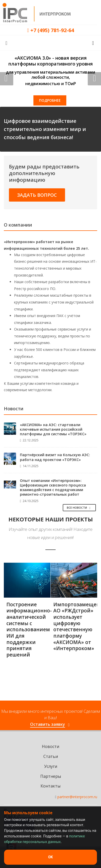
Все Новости (79, 508)
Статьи (51, 756)
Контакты (50, 786)
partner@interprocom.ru (77, 797)
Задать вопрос (37, 195)
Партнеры (51, 776)
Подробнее (50, 100)
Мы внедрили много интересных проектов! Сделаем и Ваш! (51, 718)
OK (51, 857)
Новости (50, 746)
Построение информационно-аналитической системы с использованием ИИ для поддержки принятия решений (29, 630)
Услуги (51, 766)
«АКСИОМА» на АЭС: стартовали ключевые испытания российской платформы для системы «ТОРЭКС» (53, 429)
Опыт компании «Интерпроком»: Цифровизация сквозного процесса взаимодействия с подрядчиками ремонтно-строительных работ (53, 488)
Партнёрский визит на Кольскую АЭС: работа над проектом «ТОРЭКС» (55, 457)
